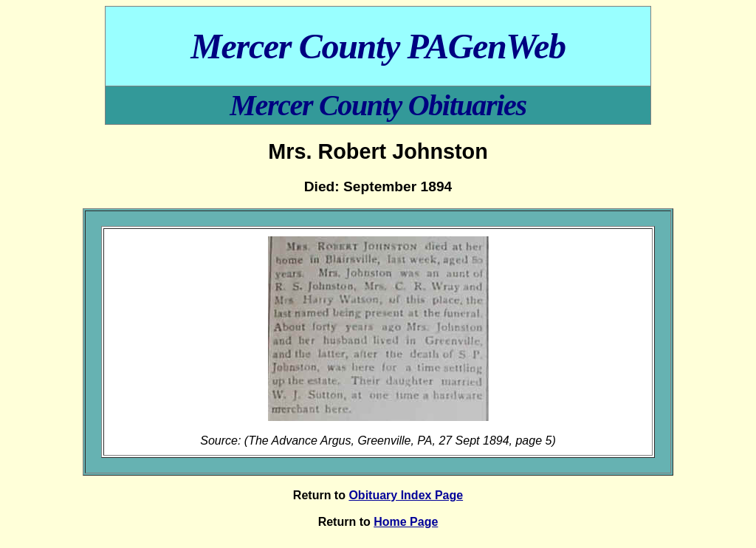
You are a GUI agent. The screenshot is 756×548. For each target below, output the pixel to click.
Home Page (406, 522)
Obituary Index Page (406, 495)
